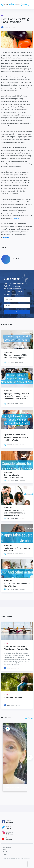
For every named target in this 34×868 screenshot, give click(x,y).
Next (30, 757)
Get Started (25, 4)
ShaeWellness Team (12, 363)
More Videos (29, 718)
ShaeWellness (8, 352)
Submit (17, 312)
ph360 (5, 854)
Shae (5, 850)
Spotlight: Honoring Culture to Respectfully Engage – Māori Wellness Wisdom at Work (17, 396)
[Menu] (31, 4)
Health (3, 16)
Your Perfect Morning (13, 697)
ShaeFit (5, 852)
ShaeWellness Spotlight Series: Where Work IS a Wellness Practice (14, 513)
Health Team (7, 27)
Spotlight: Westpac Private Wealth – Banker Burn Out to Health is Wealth (16, 437)
